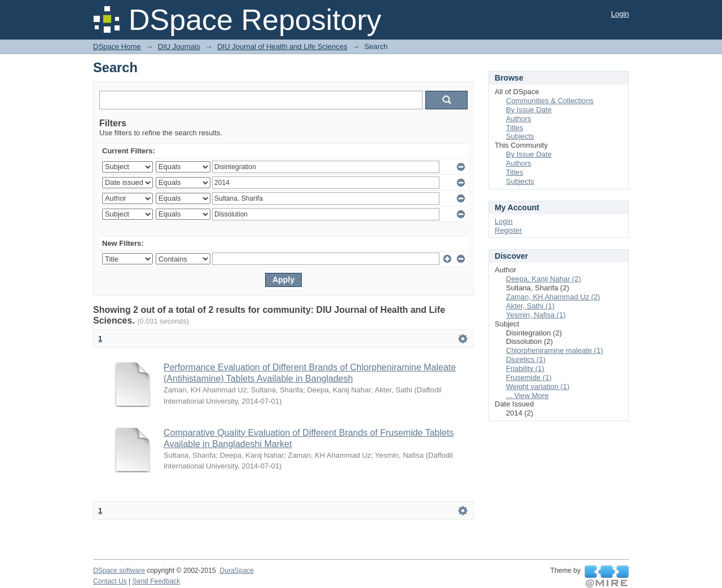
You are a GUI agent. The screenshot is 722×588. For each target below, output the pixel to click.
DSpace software (119, 571)
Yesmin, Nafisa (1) (536, 315)
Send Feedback (157, 581)
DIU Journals (179, 47)
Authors (519, 119)
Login (620, 14)
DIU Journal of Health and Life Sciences (282, 47)
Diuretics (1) (526, 359)
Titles (515, 128)
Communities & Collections (550, 101)
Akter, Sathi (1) (530, 306)
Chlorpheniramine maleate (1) (554, 350)
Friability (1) (525, 368)
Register (508, 230)
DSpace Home (117, 47)
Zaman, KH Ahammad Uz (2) (553, 297)
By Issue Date (529, 110)
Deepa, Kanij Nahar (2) (543, 279)
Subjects (520, 136)
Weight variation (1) (538, 386)
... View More (527, 395)
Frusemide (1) (529, 377)
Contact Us (110, 581)
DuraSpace (236, 571)
